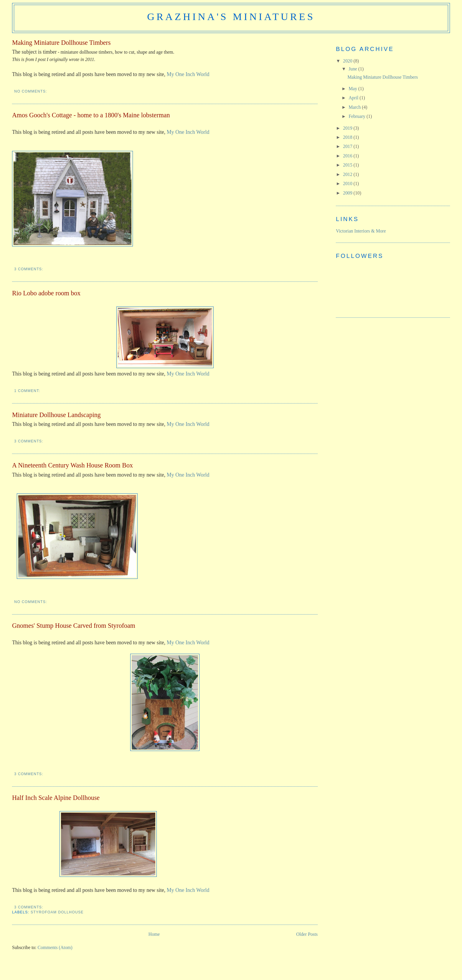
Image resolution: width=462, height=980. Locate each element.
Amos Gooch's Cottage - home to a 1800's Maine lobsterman (91, 115)
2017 (348, 146)
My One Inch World (188, 74)
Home (154, 934)
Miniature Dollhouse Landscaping (56, 415)
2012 (348, 174)
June (353, 69)
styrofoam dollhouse (57, 912)
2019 (348, 128)
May (353, 89)
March (355, 107)
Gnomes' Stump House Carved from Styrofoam (74, 626)
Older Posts (307, 934)
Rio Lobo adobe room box (46, 293)
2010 (348, 183)
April (354, 98)
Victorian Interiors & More (361, 231)
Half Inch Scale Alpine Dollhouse (56, 798)
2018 (348, 137)
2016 (348, 156)
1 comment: (28, 391)
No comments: (31, 91)
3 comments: (29, 269)
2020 (348, 61)
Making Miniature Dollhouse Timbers (61, 43)
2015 (348, 165)
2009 (348, 193)
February (358, 116)
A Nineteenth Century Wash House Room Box (72, 465)
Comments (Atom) (55, 947)
